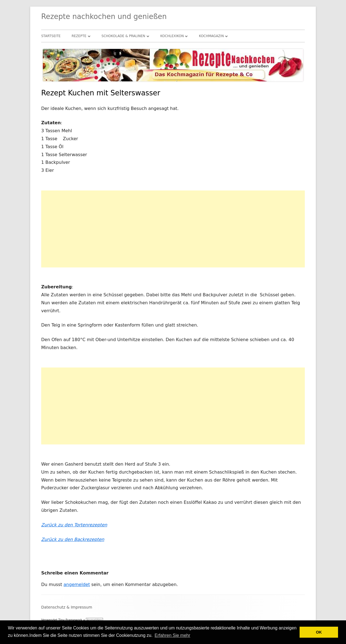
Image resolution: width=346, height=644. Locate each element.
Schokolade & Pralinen (123, 36)
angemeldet (77, 584)
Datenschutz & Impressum (67, 607)
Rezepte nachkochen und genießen (104, 16)
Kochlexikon (172, 36)
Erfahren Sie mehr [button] (172, 635)
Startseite (51, 36)
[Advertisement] (173, 229)
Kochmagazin (211, 36)
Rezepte (79, 36)
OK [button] (319, 632)
